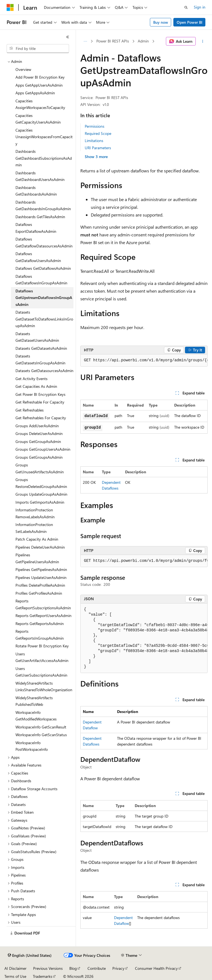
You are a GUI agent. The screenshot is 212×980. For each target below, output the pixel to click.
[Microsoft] (10, 7)
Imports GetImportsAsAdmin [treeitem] (40, 502)
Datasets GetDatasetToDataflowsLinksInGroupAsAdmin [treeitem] (44, 319)
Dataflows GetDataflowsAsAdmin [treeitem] (43, 268)
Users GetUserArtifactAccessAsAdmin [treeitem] (42, 657)
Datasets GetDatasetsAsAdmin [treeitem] (41, 348)
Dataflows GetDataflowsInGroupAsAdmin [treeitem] (41, 280)
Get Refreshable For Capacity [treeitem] (40, 402)
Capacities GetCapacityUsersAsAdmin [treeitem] (38, 119)
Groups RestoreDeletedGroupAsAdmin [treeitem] (41, 483)
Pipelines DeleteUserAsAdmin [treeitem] (40, 547)
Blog (73, 968)
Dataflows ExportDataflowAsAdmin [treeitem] (36, 228)
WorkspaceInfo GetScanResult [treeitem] (41, 727)
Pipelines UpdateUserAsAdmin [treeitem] (41, 577)
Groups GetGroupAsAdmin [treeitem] (38, 441)
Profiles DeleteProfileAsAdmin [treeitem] (40, 585)
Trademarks (43, 976)
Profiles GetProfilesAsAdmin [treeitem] (39, 593)
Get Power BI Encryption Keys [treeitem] (40, 394)
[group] (144, 361)
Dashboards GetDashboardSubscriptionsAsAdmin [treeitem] (44, 158)
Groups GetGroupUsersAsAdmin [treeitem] (43, 449)
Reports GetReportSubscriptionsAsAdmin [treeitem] (43, 604)
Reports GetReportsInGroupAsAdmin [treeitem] (40, 635)
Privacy (118, 968)
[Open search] (186, 7)
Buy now (161, 22)
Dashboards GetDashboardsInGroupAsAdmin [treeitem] (43, 205)
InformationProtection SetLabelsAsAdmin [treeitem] (34, 528)
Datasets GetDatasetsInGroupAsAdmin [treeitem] (40, 359)
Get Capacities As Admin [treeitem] (36, 386)
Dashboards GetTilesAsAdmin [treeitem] (40, 217)
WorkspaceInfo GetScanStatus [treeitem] (41, 735)
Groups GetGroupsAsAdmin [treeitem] (39, 457)
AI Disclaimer (15, 968)
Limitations (94, 141)
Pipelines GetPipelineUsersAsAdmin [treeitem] (37, 558)
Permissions (95, 126)
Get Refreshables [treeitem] (30, 410)
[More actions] (203, 41)
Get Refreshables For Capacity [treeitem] (41, 418)
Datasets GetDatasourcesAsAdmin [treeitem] (44, 371)
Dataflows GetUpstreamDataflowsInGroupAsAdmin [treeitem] (44, 298)
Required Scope (98, 133)
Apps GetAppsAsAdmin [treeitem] (35, 93)
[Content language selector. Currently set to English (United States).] (30, 955)
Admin (143, 41)
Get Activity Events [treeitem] (31, 379)
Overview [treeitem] (23, 69)
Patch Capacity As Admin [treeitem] (37, 539)
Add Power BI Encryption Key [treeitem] (40, 77)
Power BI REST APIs (113, 41)
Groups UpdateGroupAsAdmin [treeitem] (41, 494)
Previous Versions (48, 968)
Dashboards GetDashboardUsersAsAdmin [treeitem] (40, 176)
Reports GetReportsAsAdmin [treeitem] (40, 623)
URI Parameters (98, 148)
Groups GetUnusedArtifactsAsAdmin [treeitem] (40, 468)
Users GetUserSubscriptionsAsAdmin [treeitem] (41, 672)
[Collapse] (68, 37)
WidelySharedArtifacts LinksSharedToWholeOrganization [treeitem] (44, 687)
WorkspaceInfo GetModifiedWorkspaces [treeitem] (36, 716)
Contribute (97, 968)
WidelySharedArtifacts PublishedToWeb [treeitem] (34, 701)
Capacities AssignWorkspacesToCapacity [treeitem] (40, 104)
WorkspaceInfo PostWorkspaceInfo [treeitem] (32, 746)
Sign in (200, 7)
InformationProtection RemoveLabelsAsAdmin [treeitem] (35, 513)
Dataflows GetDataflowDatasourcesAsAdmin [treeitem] (44, 242)
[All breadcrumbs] (85, 41)
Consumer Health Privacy (156, 968)
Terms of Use (15, 976)
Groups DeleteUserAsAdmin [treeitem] (39, 433)
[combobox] (38, 49)
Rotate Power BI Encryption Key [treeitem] (42, 646)
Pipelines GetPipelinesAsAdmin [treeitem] (41, 569)
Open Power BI (190, 22)
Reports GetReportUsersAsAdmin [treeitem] (43, 615)
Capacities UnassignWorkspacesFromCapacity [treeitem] (44, 137)
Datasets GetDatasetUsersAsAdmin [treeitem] (37, 337)
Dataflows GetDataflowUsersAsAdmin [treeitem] (38, 257)
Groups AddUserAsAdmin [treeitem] (37, 426)
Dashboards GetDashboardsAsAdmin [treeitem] (36, 191)
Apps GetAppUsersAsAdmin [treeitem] (39, 85)
